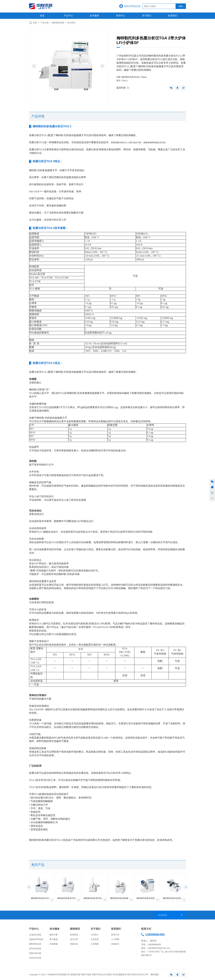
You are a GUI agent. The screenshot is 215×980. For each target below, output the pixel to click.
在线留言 (115, 944)
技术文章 (74, 939)
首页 (42, 16)
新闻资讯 (75, 929)
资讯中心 (120, 16)
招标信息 (74, 944)
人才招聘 (115, 939)
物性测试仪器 (58, 23)
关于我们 (147, 16)
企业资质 (95, 939)
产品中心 (68, 16)
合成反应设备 (35, 935)
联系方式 (115, 935)
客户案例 (54, 939)
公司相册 (95, 944)
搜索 (181, 6)
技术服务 (95, 16)
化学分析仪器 (35, 949)
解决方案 (54, 935)
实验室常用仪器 (36, 939)
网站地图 (155, 975)
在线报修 (54, 944)
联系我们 (173, 16)
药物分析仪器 (35, 953)
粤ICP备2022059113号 (138, 975)
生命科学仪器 (35, 958)
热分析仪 (71, 23)
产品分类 (45, 23)
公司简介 (95, 935)
